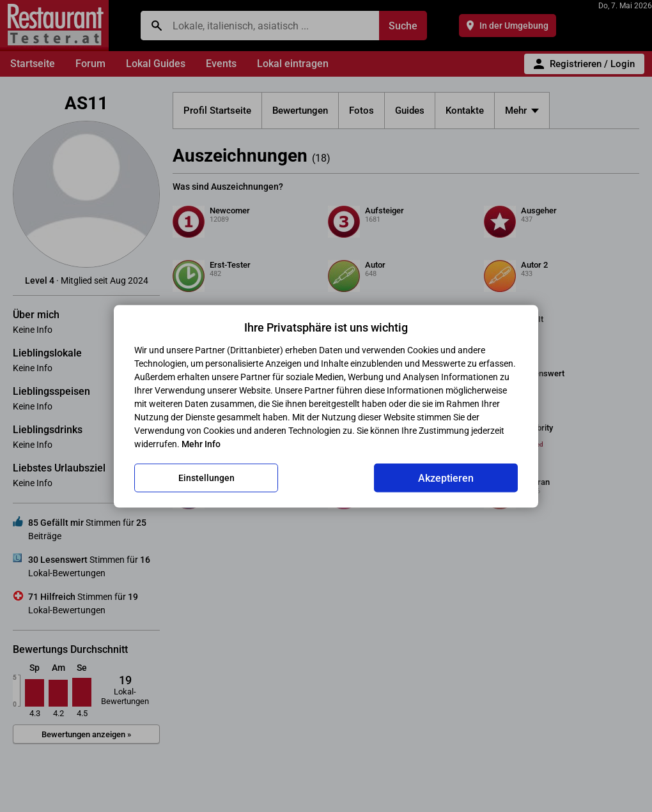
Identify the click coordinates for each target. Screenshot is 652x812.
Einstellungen (206, 478)
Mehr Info (201, 443)
